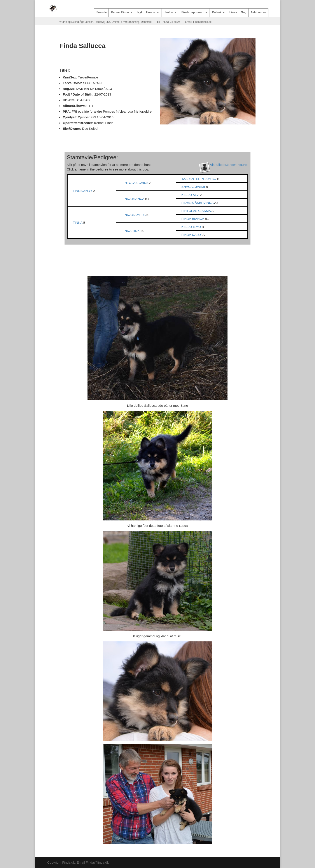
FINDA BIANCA (133, 199)
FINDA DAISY (192, 235)
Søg (244, 12)
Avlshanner (258, 12)
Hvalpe (168, 12)
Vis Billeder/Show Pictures (229, 165)
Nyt (140, 12)
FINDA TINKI (132, 231)
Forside (102, 12)
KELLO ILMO (192, 227)
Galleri (216, 12)
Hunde (150, 12)
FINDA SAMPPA (134, 215)
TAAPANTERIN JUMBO (199, 179)
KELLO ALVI (191, 195)
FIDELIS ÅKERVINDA (198, 203)
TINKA (78, 223)
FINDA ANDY (83, 191)
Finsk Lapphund (192, 12)
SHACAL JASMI (194, 187)
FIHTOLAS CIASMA (196, 211)
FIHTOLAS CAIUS (135, 183)
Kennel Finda (120, 12)
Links (233, 12)
